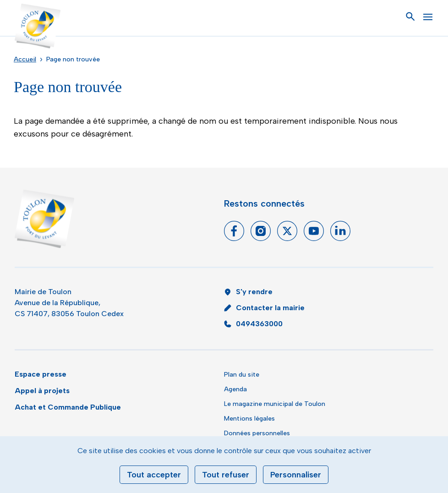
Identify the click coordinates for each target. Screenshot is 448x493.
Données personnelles (257, 433)
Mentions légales (249, 419)
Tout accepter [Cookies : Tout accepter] (154, 475)
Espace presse (41, 374)
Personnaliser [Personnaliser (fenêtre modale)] (296, 475)
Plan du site (242, 375)
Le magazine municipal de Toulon (275, 404)
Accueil (25, 59)
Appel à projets (42, 391)
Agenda (235, 389)
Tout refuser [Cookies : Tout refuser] (226, 475)
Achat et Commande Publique (68, 407)
